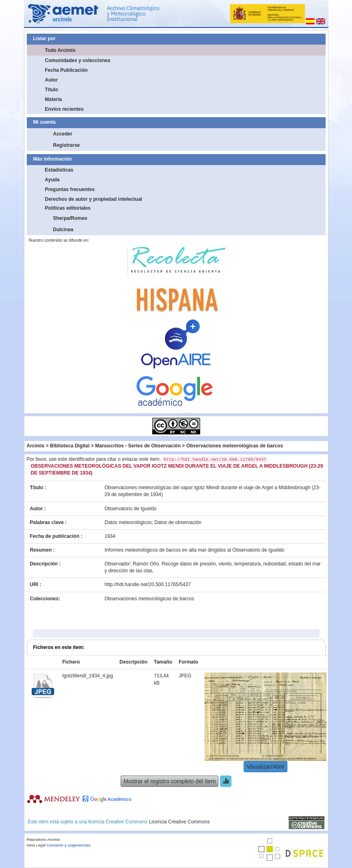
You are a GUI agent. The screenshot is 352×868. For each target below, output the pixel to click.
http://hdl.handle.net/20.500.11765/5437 (148, 584)
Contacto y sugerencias (69, 845)
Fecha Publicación (66, 70)
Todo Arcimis (60, 50)
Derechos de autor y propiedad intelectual (94, 199)
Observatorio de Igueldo (131, 509)
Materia (54, 99)
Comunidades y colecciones (78, 60)
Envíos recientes (64, 109)
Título (52, 90)
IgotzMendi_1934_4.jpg (88, 676)
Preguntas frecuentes (70, 189)
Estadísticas (59, 170)
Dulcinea (63, 230)
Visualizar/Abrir (266, 767)
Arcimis (36, 446)
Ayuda (52, 180)
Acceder (63, 134)
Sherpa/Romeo (70, 218)
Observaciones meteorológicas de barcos (235, 446)
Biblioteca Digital (70, 446)
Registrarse (67, 145)
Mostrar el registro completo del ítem (170, 781)
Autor (52, 80)
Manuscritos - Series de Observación (138, 446)
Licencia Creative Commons (179, 822)
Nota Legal (36, 845)
